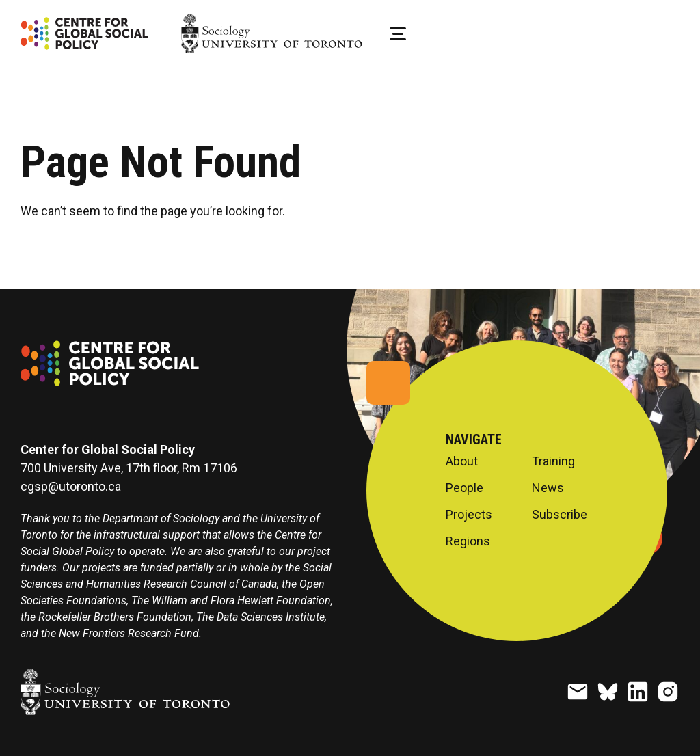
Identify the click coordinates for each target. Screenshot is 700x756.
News (548, 488)
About (462, 461)
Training (553, 461)
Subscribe (560, 515)
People (465, 488)
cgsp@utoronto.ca (71, 487)
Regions (468, 541)
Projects (469, 515)
